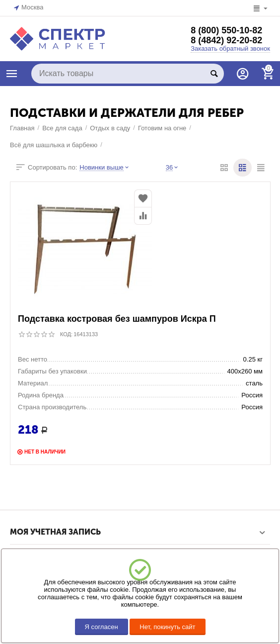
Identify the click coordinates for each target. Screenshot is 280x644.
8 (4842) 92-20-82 (226, 40)
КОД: (66, 334)
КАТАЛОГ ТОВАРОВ (12, 74)
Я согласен (102, 627)
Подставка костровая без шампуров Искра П (117, 319)
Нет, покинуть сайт (167, 627)
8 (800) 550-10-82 (226, 30)
